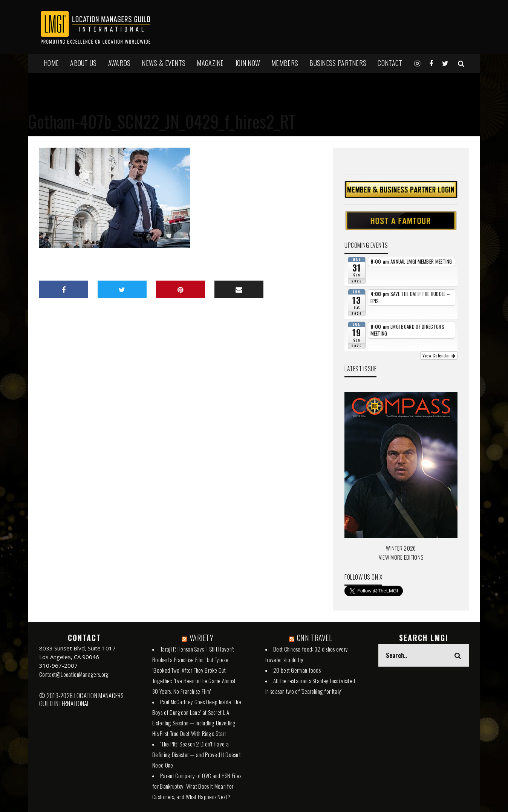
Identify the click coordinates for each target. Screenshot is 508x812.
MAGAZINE (210, 63)
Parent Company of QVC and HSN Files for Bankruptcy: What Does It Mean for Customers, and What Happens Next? (197, 786)
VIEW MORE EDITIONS (401, 557)
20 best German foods (297, 670)
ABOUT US (83, 63)
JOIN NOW (248, 63)
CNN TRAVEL (314, 638)
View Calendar (439, 355)
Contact (390, 63)
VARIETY (201, 638)
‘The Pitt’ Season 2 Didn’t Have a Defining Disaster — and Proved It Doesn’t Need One (197, 754)
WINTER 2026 (401, 548)
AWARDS (119, 63)
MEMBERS (285, 63)
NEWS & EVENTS (164, 63)
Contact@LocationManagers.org (74, 674)
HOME (51, 63)
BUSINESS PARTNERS (338, 63)
